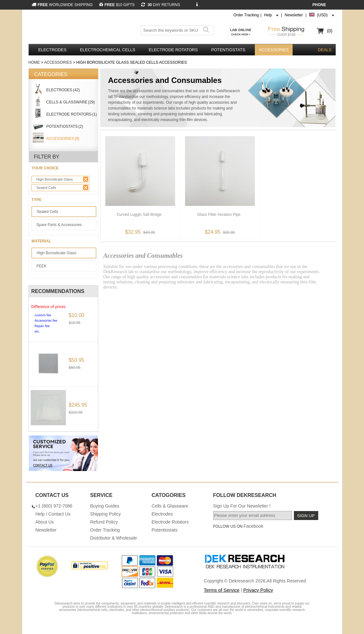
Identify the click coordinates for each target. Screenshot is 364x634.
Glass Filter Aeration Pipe (219, 215)
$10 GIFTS (117, 5)
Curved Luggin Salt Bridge (139, 215)
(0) (330, 31)
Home (34, 62)
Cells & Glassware (170, 506)
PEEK (42, 266)
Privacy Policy (258, 590)
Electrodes (53, 50)
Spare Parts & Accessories (59, 225)
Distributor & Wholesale (114, 538)
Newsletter (294, 15)
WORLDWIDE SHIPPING (62, 5)
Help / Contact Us (53, 514)
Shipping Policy (106, 514)
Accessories (274, 50)
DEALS (325, 50)
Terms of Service (222, 590)
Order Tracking (246, 15)
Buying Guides (105, 506)
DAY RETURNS (161, 5)
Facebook (253, 526)
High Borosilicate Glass (62, 179)
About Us (45, 522)
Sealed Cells (62, 187)
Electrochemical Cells (108, 50)
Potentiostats (228, 50)
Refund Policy (104, 522)
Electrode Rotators (173, 50)
